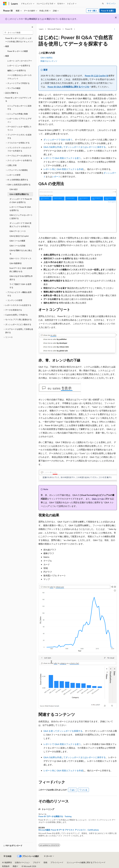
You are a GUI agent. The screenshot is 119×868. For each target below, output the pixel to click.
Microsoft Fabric (54, 29)
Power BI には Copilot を (97, 76)
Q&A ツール (98, 499)
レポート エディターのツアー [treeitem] (20, 61)
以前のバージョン (22, 862)
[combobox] (18, 33)
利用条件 (6, 866)
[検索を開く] (103, 4)
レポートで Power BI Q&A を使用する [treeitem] (20, 209)
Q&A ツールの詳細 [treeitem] (17, 246)
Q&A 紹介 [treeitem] (14, 189)
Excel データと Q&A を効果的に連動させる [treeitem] (21, 270)
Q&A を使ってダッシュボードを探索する (63, 731)
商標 (15, 866)
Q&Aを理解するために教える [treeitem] (21, 252)
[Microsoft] (5, 4)
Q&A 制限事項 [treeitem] (16, 263)
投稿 (45, 862)
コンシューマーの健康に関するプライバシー (85, 862)
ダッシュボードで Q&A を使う (58, 140)
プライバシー (56, 862)
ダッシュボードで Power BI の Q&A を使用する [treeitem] (21, 201)
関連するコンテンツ (49, 61)
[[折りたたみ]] (32, 27)
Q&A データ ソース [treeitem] (18, 231)
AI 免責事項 (7, 862)
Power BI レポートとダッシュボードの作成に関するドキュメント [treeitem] (19, 40)
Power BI (69, 29)
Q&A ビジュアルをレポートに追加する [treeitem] (21, 217)
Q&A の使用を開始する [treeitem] (19, 194)
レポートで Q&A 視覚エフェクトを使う (62, 158)
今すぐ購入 (92, 11)
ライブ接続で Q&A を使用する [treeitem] (20, 286)
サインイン (111, 3)
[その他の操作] (115, 29)
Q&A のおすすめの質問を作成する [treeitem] (21, 278)
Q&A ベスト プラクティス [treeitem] (20, 258)
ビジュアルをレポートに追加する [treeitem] (19, 107)
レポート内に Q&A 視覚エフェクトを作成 (63, 169)
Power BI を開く (108, 11)
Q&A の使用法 (47, 58)
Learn (41, 29)
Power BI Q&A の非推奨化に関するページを (68, 87)
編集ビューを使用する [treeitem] (17, 70)
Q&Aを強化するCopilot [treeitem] (19, 236)
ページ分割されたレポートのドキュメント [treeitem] (19, 77)
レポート (56, 176)
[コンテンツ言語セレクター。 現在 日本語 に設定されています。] (8, 856)
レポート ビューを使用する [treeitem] (19, 66)
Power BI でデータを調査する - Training (55, 816)
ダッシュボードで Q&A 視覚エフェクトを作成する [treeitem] (20, 225)
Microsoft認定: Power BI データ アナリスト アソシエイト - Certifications (69, 830)
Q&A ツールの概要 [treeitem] (17, 241)
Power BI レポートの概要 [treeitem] (18, 51)
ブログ (36, 862)
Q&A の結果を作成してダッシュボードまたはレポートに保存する (75, 147)
